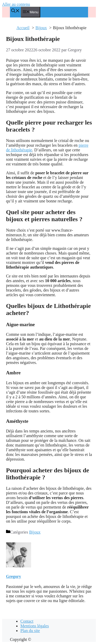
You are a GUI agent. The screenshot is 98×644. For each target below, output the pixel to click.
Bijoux (35, 532)
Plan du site (30, 631)
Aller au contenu (16, 4)
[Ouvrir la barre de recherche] (15, 11)
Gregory (13, 576)
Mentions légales (35, 626)
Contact (27, 621)
